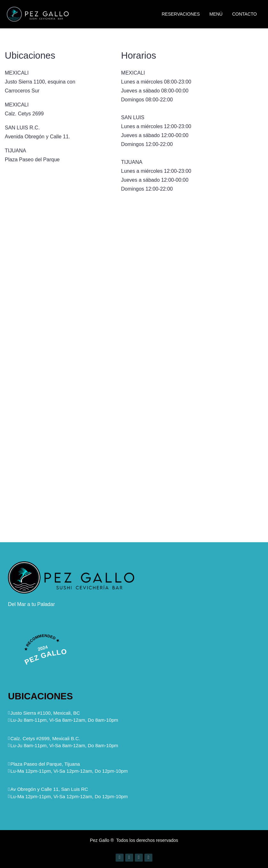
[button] (63, 720)
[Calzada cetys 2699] (65, 463)
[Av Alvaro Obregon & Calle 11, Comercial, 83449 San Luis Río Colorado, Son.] (203, 299)
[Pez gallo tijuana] (203, 463)
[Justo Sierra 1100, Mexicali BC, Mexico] (65, 299)
